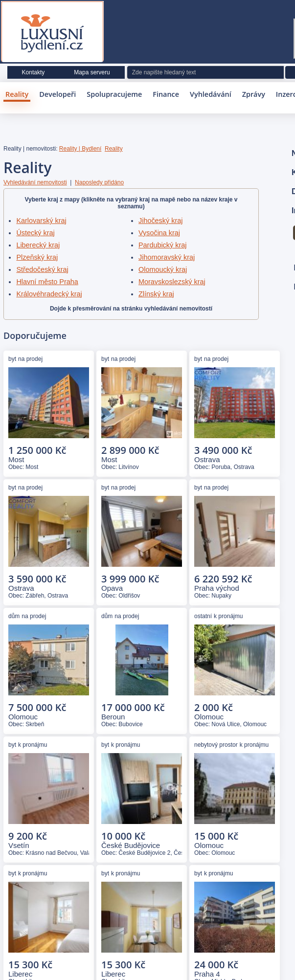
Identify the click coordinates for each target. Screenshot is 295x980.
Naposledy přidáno (99, 182)
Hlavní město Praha (47, 282)
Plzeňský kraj (37, 257)
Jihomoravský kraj (167, 257)
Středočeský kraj (42, 269)
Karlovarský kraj (41, 221)
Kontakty (34, 72)
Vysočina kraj (159, 233)
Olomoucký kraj (163, 269)
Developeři (57, 94)
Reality (17, 94)
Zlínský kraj (156, 294)
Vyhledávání (211, 94)
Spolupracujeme (114, 94)
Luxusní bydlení (52, 34)
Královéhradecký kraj (49, 294)
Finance (166, 94)
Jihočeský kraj (160, 221)
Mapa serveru (92, 72)
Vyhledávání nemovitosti (35, 182)
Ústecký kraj (35, 233)
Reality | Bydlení (80, 149)
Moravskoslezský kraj (172, 282)
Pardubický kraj (162, 245)
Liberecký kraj (38, 245)
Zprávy (254, 94)
